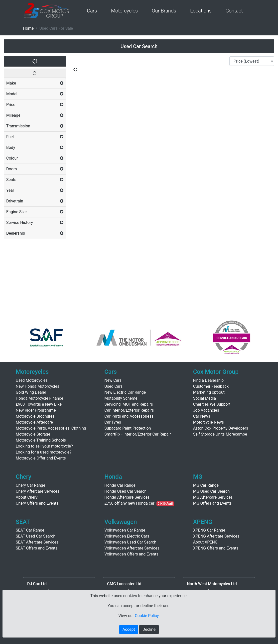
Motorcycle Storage (33, 434)
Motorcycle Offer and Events (41, 458)
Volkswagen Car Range (125, 530)
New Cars (113, 380)
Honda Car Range (120, 485)
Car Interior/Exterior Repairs (129, 410)
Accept (129, 629)
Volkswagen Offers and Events (131, 554)
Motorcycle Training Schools (41, 440)
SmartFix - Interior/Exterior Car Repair (138, 434)
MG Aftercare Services (213, 497)
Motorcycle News (208, 422)
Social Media (205, 398)
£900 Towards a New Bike (39, 404)
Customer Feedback (211, 386)
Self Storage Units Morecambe (220, 434)
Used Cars (113, 386)
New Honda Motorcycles (37, 386)
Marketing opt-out (209, 392)
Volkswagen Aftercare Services (132, 548)
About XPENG (205, 542)
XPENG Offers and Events (216, 548)
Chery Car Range (30, 485)
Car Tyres (113, 422)
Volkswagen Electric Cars (127, 536)
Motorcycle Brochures (35, 416)
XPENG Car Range (209, 530)
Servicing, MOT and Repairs (129, 404)
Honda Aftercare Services (127, 497)
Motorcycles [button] (124, 11)
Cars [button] (92, 11)
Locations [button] (201, 11)
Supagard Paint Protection (128, 428)
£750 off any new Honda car (129, 503)
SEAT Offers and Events (37, 548)
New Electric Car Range (125, 392)
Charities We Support (212, 404)
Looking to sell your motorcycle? (44, 446)
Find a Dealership (208, 380)
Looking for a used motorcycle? (44, 452)
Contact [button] (234, 11)
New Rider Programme (36, 410)
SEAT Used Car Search (36, 536)
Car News (202, 416)
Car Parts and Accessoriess (129, 416)
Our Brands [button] (164, 11)
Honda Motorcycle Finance (39, 398)
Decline (149, 629)
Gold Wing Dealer (31, 392)
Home (28, 28)
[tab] (35, 83)
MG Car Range (206, 485)
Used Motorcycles (32, 380)
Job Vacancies (206, 410)
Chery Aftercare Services (38, 491)
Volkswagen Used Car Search (130, 542)
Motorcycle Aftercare (34, 422)
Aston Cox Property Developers (221, 428)
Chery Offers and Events (37, 503)
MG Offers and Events (212, 503)
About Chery (27, 497)
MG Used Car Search (211, 491)
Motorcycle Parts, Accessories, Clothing (51, 428)
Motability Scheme (121, 398)
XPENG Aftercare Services (216, 536)
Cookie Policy (147, 616)
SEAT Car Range (30, 530)
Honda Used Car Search (125, 491)
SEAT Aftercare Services (37, 542)
